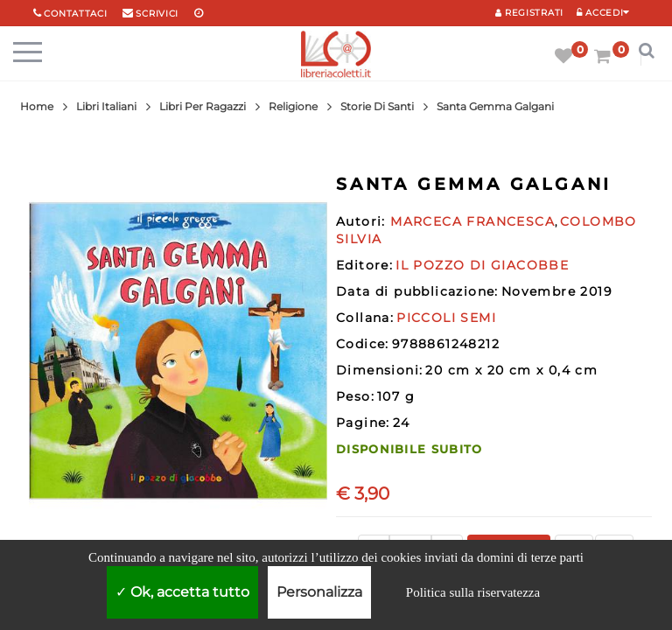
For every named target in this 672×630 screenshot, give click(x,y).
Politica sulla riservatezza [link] (473, 592)
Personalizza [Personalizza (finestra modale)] (319, 592)
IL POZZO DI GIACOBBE (482, 265)
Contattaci (75, 14)
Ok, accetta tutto (182, 592)
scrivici (157, 14)
